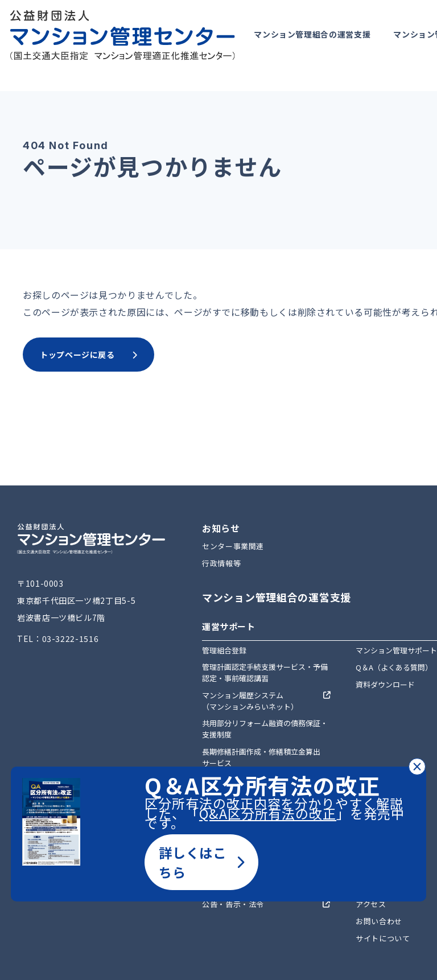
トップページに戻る (88, 355)
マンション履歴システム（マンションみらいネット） (250, 701)
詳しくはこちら (201, 862)
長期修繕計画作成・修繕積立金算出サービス (261, 757)
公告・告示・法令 (233, 904)
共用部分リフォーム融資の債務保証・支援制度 (265, 729)
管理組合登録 (224, 650)
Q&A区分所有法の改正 (268, 813)
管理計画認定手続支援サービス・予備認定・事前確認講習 (265, 672)
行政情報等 (221, 563)
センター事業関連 (233, 546)
